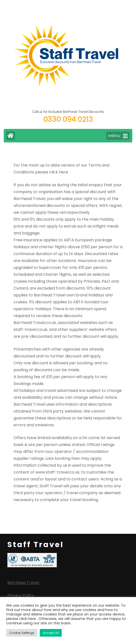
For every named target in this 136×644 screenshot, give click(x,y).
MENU (118, 136)
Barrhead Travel (24, 583)
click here (59, 172)
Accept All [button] (51, 633)
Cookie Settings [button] (22, 633)
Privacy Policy (21, 595)
